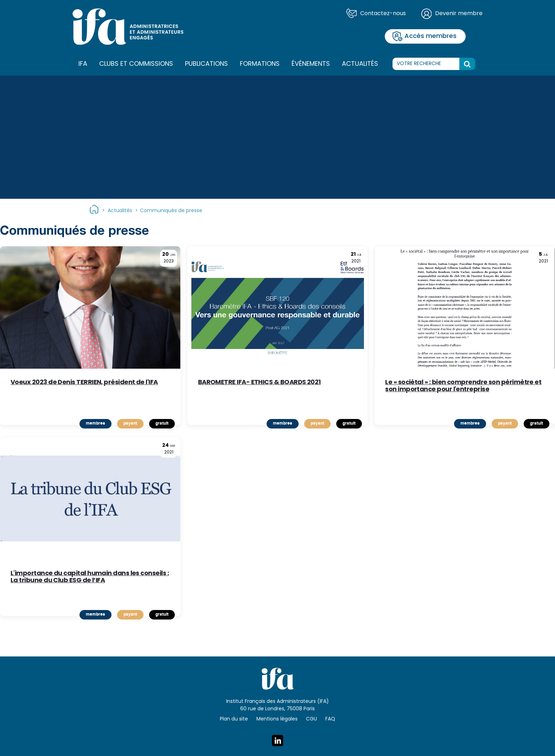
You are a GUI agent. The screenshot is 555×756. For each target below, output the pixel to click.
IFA (83, 64)
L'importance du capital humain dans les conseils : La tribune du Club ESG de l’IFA (90, 577)
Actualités (360, 64)
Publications (206, 64)
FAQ (330, 719)
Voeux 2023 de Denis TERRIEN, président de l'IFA (84, 384)
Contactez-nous (383, 14)
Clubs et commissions (136, 64)
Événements (311, 64)
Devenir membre (459, 14)
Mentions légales (277, 719)
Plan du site (234, 719)
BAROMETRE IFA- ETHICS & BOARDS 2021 (259, 384)
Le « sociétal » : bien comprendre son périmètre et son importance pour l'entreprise (463, 386)
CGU (311, 719)
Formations (260, 64)
